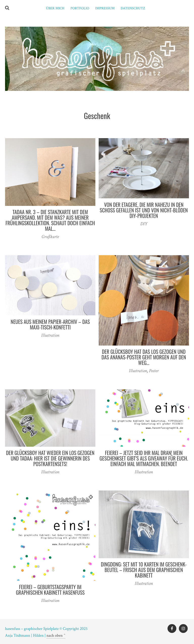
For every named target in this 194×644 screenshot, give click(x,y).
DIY (144, 224)
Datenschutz (133, 8)
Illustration (50, 335)
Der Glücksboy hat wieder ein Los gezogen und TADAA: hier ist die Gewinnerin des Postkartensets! (50, 458)
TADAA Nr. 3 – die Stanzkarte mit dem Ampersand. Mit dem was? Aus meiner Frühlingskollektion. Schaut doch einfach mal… (50, 220)
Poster (154, 371)
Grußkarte (50, 237)
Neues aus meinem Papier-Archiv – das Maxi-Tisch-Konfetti (50, 324)
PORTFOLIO (80, 8)
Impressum (105, 8)
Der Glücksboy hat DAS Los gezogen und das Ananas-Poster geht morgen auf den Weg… (144, 357)
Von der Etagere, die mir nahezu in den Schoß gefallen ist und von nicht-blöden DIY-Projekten (144, 210)
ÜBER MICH (55, 8)
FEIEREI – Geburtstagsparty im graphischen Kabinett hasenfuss (50, 590)
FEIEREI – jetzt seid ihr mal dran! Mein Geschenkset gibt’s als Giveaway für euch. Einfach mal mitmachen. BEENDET (144, 458)
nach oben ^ (56, 636)
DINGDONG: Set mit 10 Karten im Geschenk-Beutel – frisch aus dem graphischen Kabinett (144, 570)
